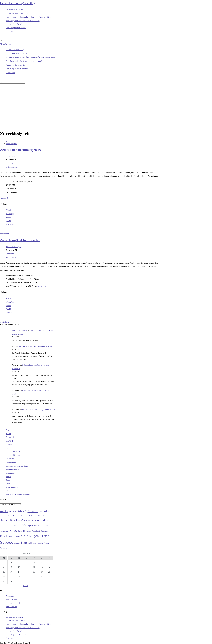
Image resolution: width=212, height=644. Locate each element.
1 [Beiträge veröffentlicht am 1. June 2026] (4, 563)
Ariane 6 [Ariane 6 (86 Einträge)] (33, 511)
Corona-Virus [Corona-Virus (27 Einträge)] (37, 516)
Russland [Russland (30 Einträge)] (44, 531)
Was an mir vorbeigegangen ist (18, 494)
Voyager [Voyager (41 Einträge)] (4, 548)
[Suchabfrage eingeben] (13, 40)
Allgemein (10, 430)
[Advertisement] (106, 108)
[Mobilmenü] (6, 44)
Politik (8, 477)
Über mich (10, 73)
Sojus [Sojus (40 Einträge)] (29, 536)
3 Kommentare (12, 257)
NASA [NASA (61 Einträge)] (13, 531)
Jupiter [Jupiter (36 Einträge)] (30, 526)
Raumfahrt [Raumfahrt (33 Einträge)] (36, 531)
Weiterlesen (5, 234)
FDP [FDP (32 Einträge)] (39, 520)
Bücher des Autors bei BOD (18, 53)
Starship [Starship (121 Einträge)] (26, 542)
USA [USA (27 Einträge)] (35, 543)
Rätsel (8, 484)
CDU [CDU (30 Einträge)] (30, 516)
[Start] (7, 141)
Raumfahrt (10, 254)
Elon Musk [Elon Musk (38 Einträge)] (5, 520)
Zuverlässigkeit (11, 144)
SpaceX (9, 491)
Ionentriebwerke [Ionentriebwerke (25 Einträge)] (15, 526)
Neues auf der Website (15, 65)
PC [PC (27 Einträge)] (24, 531)
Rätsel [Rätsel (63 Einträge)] (3, 536)
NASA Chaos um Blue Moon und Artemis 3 (36, 346)
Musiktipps (10, 473)
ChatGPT (9, 441)
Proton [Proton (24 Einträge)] (28, 531)
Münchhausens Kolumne (16, 469)
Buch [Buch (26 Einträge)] (18, 516)
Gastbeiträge (11, 462)
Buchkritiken (11, 437)
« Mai (26, 586)
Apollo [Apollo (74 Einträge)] (4, 511)
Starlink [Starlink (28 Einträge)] (17, 543)
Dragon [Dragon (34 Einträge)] (46, 516)
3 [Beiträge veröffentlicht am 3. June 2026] (19, 563)
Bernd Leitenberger (13, 156)
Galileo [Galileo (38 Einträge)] (45, 520)
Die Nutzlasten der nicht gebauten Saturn (39, 409)
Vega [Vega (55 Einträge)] (40, 543)
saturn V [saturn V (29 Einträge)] (11, 536)
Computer (10, 163)
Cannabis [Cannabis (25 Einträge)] (24, 516)
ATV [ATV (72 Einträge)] (47, 511)
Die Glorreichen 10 (13, 452)
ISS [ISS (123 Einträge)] (24, 525)
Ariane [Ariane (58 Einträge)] (13, 511)
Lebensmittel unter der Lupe (17, 466)
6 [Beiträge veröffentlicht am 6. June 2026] (42, 563)
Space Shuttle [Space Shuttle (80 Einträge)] (41, 536)
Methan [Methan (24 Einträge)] (43, 526)
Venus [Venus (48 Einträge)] (47, 543)
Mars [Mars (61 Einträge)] (37, 526)
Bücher (8, 434)
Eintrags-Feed (11, 599)
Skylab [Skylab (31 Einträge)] (18, 536)
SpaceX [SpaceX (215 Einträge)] (6, 542)
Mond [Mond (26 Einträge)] (48, 526)
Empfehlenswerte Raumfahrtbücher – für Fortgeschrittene (30, 57)
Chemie (9, 444)
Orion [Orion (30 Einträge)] (20, 531)
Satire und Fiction (13, 487)
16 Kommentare (12, 167)
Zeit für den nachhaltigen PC (21, 150)
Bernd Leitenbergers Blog (18, 3)
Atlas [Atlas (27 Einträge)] (41, 512)
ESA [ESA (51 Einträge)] (12, 520)
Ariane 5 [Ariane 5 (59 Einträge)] (22, 511)
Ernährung (10, 459)
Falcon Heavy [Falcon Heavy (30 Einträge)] (31, 520)
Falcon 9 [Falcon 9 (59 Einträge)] (20, 520)
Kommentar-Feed (13, 603)
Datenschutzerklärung (15, 50)
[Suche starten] (27, 83)
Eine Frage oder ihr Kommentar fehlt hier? (24, 61)
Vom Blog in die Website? (17, 69)
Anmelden (10, 596)
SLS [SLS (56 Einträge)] (23, 536)
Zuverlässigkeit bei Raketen (20, 240)
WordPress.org (11, 607)
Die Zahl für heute (13, 455)
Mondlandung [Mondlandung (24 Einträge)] (4, 531)
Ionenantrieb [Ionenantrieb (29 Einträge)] (4, 526)
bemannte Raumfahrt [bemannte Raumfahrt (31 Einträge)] (8, 516)
